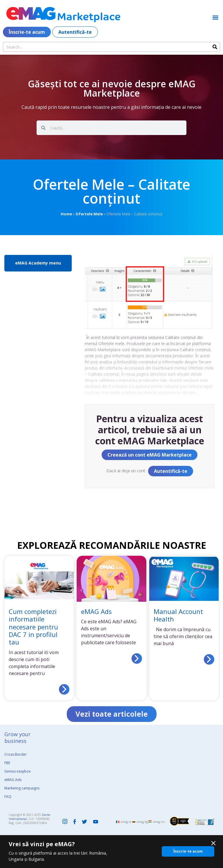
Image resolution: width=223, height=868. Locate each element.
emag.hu (159, 822)
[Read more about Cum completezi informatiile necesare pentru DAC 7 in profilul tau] (64, 689)
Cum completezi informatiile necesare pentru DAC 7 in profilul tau (33, 627)
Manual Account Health (178, 615)
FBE (7, 763)
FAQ (8, 797)
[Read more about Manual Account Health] (209, 659)
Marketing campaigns (22, 788)
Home (66, 214)
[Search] (215, 47)
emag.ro (126, 822)
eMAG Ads (96, 611)
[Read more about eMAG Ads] (137, 658)
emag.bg (142, 822)
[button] (215, 17)
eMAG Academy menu (38, 263)
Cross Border (16, 755)
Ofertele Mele (89, 214)
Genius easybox (17, 772)
